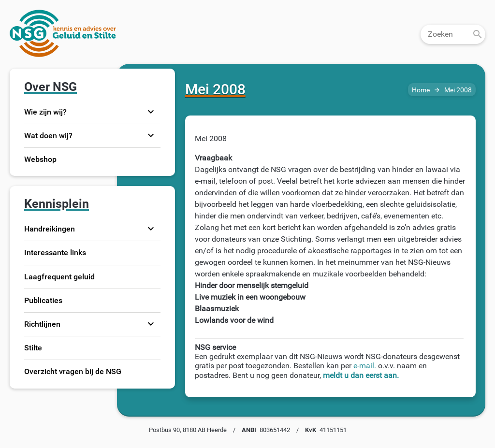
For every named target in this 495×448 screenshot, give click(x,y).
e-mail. (365, 366)
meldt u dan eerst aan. (361, 375)
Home (421, 90)
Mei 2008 (458, 90)
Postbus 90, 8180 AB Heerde (188, 430)
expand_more (151, 112)
